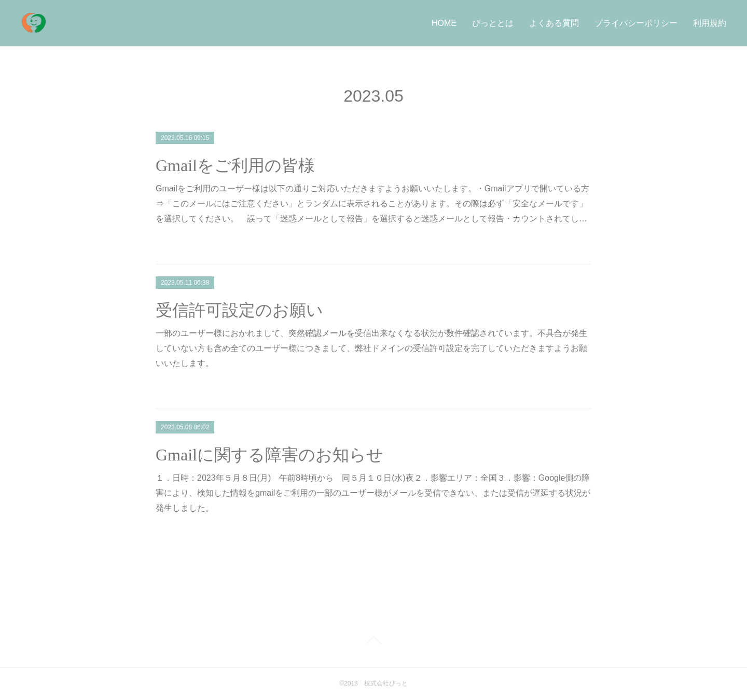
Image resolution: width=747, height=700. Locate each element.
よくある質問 (554, 23)
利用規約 (710, 23)
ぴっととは (493, 23)
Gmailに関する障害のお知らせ (269, 455)
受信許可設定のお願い (239, 310)
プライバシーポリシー (636, 23)
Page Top (374, 642)
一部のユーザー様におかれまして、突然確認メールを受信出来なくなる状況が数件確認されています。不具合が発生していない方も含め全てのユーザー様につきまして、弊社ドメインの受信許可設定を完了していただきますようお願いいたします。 (371, 348)
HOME (444, 23)
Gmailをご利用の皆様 (235, 165)
